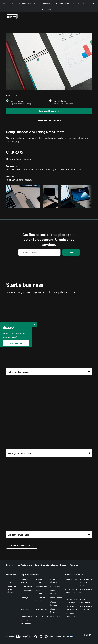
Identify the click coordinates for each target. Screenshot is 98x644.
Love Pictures (41, 609)
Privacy (64, 565)
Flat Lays (24, 598)
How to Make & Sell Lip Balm (71, 601)
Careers (10, 565)
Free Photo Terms (24, 565)
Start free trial (16, 343)
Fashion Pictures (39, 581)
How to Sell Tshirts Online (71, 615)
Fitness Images (42, 616)
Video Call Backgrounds (26, 622)
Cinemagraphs (56, 598)
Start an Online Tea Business (71, 591)
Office (31, 169)
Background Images (40, 599)
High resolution (17, 101)
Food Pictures (56, 586)
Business (10, 169)
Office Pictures (27, 590)
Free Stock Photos (10, 581)
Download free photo (49, 111)
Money (51, 169)
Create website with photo (49, 120)
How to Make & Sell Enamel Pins (86, 592)
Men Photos (26, 609)
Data (73, 169)
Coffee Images (27, 586)
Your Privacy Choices (62, 636)
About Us (74, 565)
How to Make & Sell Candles (86, 608)
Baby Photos (55, 616)
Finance (79, 169)
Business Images (24, 581)
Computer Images (54, 592)
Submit (71, 252)
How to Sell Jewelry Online (71, 608)
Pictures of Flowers (55, 610)
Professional (21, 169)
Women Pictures (54, 603)
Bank (57, 169)
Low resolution (60, 101)
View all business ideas (22, 545)
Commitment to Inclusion (46, 565)
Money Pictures (39, 592)
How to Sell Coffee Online (85, 601)
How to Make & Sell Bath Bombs (86, 582)
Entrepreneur (41, 169)
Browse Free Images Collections (11, 589)
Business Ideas (71, 579)
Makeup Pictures (54, 581)
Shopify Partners (23, 159)
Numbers (65, 169)
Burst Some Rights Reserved (19, 179)
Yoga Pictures (26, 616)
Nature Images (41, 586)
